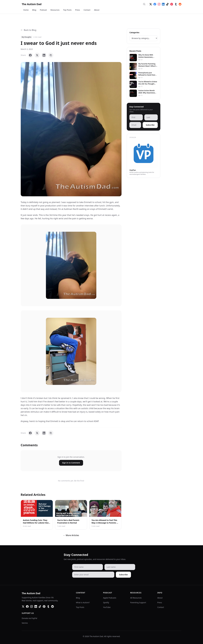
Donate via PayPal (29, 618)
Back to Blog (29, 30)
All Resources (136, 598)
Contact (87, 10)
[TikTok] (167, 4)
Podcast (43, 10)
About (97, 10)
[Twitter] (151, 4)
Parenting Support (138, 602)
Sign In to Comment (71, 463)
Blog (34, 10)
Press (78, 10)
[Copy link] (51, 55)
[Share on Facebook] (30, 55)
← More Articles (71, 535)
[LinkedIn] (163, 4)
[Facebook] (155, 4)
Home (26, 10)
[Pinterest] (172, 4)
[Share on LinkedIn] (44, 55)
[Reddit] (180, 4)
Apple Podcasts (110, 598)
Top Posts (67, 10)
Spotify (106, 602)
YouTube (107, 607)
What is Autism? (83, 602)
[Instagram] (159, 4)
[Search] (144, 4)
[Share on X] (37, 55)
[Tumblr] (176, 4)
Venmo (25, 623)
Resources (55, 10)
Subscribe (150, 125)
